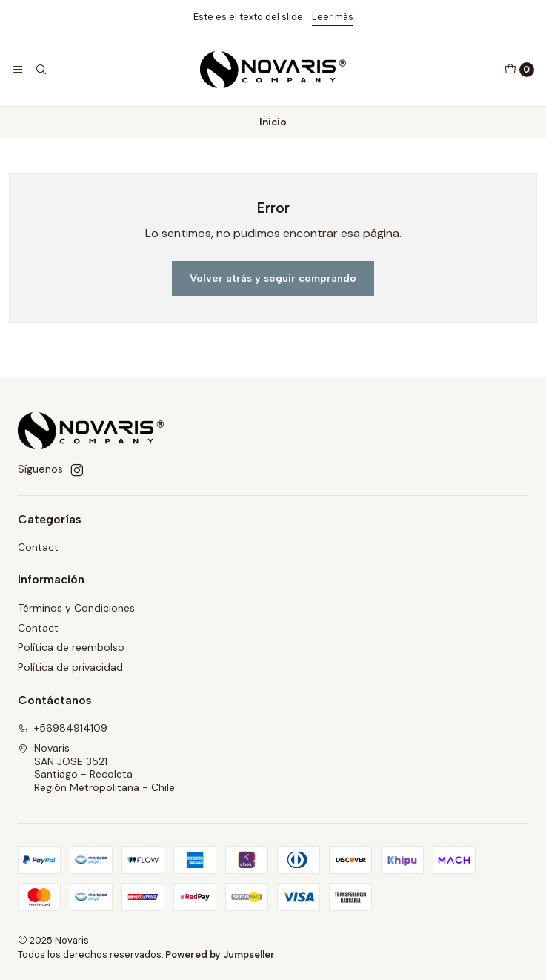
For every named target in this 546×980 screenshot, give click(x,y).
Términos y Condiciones (76, 608)
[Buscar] (40, 70)
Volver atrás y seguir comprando (273, 278)
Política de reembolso (71, 647)
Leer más (333, 17)
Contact (38, 547)
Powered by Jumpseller (220, 954)
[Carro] (519, 70)
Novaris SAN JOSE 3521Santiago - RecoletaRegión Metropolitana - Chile (96, 768)
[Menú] (18, 70)
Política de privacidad (70, 667)
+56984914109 (63, 728)
